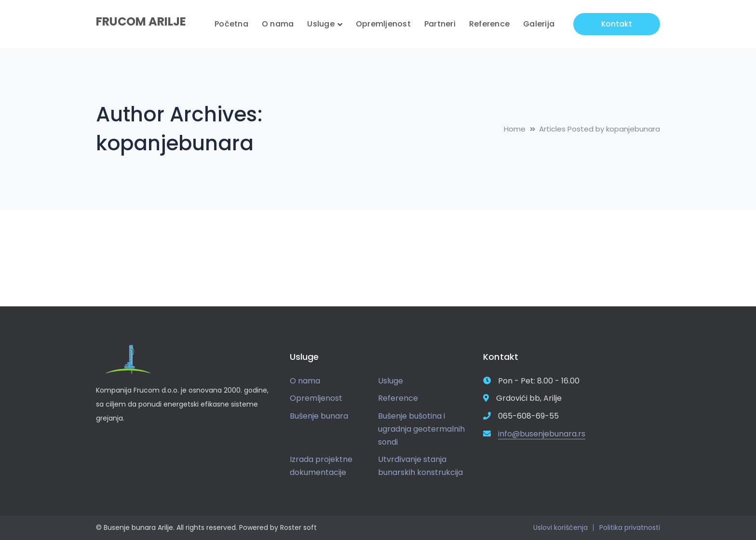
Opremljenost (316, 398)
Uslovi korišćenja (560, 527)
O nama (305, 381)
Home (515, 129)
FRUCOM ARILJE (141, 21)
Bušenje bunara (319, 416)
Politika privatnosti (630, 527)
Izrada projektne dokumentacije (321, 466)
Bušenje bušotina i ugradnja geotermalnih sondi (421, 429)
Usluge (391, 381)
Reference (398, 398)
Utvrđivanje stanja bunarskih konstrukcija (420, 466)
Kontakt (617, 24)
